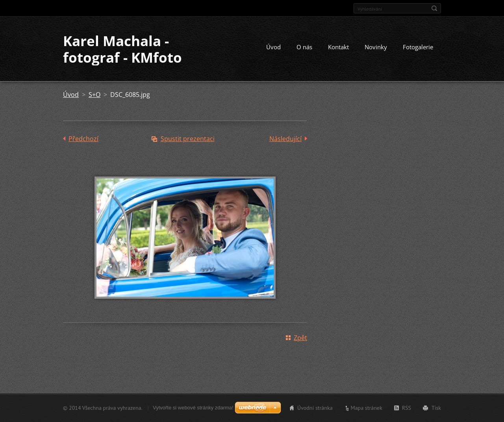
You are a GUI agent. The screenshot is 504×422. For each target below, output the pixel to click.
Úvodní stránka (315, 408)
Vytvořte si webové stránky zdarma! (193, 408)
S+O (94, 95)
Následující (285, 139)
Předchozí (83, 139)
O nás (304, 47)
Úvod (273, 47)
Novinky (376, 47)
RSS (407, 408)
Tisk (436, 408)
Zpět (300, 338)
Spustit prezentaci (188, 139)
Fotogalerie (418, 47)
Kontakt (338, 47)
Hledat (434, 8)
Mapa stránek (367, 408)
